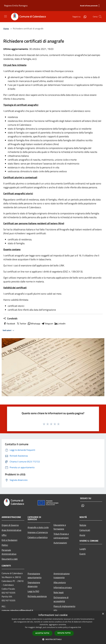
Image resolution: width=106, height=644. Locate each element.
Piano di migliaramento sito (64, 608)
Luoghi (83, 549)
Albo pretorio (60, 582)
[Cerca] (100, 17)
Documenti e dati (10, 559)
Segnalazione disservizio (34, 584)
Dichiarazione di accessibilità (61, 599)
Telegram (47, 324)
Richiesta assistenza (37, 596)
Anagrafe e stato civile (38, 527)
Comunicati (85, 530)
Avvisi (82, 535)
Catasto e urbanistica (38, 537)
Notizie (83, 525)
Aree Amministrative (11, 530)
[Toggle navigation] (6, 16)
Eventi (83, 554)
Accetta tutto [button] (42, 633)
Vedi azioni (9, 330)
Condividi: (10, 319)
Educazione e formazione (60, 527)
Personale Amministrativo (9, 552)
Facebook (9, 324)
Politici (5, 545)
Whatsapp (34, 324)
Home (6, 29)
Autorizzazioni (60, 543)
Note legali (59, 592)
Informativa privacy (63, 587)
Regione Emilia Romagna (16, 6)
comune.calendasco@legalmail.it (17, 610)
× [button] (103, 614)
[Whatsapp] (84, 17)
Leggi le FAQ (33, 591)
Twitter (21, 324)
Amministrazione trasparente (62, 575)
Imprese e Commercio (38, 532)
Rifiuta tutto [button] (64, 633)
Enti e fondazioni (10, 540)
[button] (53, 639)
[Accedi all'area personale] (89, 6)
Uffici (4, 535)
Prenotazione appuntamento (35, 575)
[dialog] (53, 627)
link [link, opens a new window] (80, 627)
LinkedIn (60, 324)
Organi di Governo (10, 525)
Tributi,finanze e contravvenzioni (61, 536)
